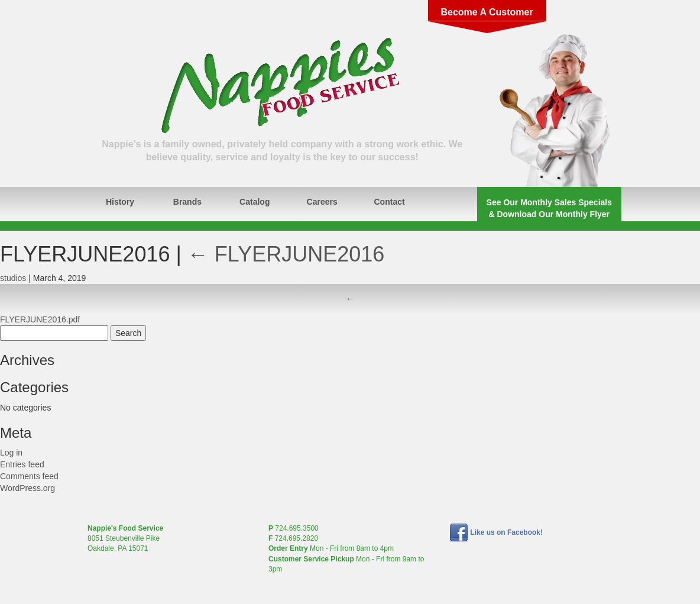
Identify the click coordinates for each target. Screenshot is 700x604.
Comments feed (29, 476)
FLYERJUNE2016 (286, 254)
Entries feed (22, 464)
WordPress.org (27, 488)
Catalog (255, 202)
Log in (11, 453)
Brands (187, 202)
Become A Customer (487, 12)
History (120, 202)
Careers (322, 202)
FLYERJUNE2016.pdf (40, 319)
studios (13, 278)
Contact (390, 202)
